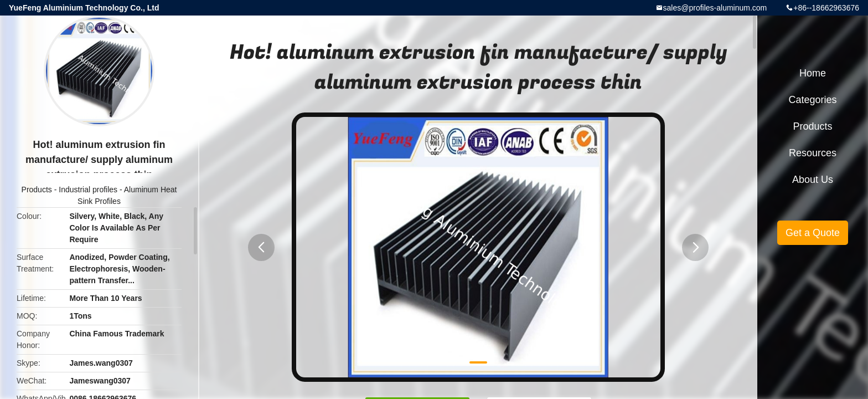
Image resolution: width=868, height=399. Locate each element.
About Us (813, 180)
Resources (813, 153)
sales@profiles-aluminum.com (715, 8)
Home (813, 73)
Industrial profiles (88, 190)
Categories (812, 100)
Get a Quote (813, 233)
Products (37, 190)
